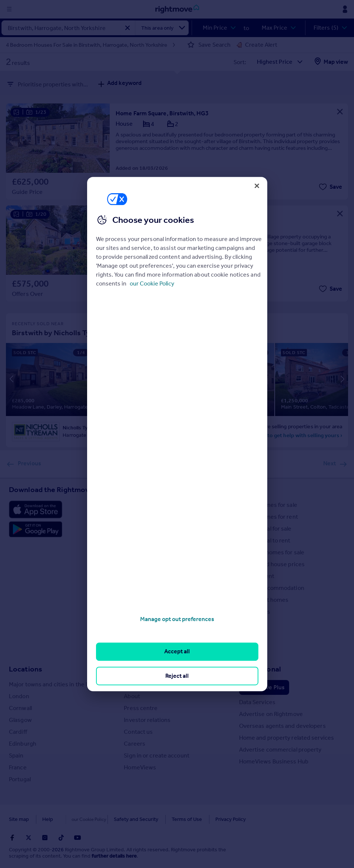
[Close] (257, 186)
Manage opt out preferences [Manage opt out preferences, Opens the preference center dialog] (177, 619)
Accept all (177, 652)
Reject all (177, 676)
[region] (177, 434)
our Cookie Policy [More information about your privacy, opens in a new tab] (152, 283)
